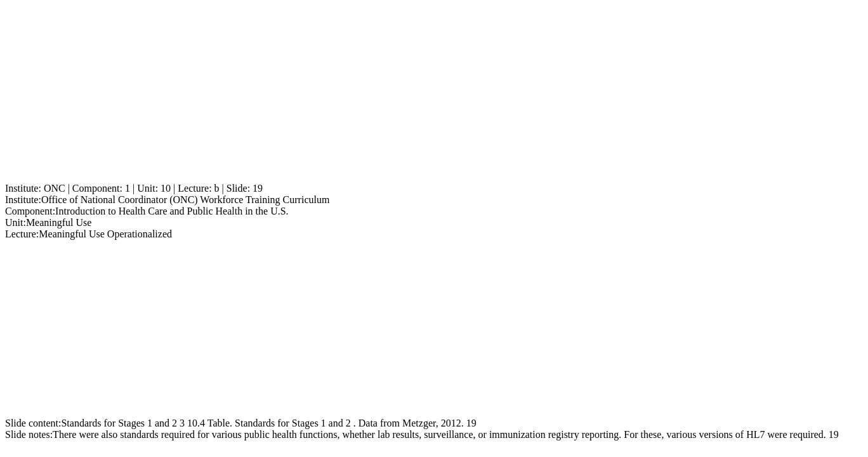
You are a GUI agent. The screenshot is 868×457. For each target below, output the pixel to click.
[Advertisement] (386, 94)
